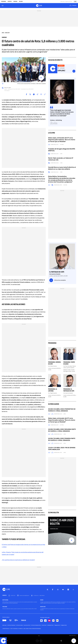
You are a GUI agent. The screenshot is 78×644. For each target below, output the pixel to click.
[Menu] (3, 6)
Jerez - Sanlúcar (6, 33)
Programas (4, 2)
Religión (21, 2)
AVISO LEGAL (4, 625)
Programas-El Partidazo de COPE (69, 390)
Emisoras (15, 2)
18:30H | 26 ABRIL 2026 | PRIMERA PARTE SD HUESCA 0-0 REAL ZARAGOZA (62, 439)
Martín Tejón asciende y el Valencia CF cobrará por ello (61, 159)
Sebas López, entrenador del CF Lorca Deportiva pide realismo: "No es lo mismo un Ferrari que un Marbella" (62, 140)
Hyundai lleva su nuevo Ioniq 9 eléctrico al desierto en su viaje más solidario (62, 168)
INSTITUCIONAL (5, 600)
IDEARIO (42, 600)
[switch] (39, 636)
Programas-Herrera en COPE (54, 363)
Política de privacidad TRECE (36, 625)
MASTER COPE (43, 607)
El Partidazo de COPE (57, 272)
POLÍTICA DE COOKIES (19, 625)
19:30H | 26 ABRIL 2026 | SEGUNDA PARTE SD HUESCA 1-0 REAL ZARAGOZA (62, 430)
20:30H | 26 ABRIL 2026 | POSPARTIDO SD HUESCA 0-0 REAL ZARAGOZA (62, 410)
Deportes (10, 2)
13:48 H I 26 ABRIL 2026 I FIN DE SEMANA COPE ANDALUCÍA (62, 449)
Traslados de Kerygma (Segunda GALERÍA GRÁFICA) (62, 150)
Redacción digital (8, 88)
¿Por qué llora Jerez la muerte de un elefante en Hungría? (18, 560)
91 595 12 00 (13, 596)
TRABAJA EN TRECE (64, 625)
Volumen (61, 641)
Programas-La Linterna (53, 390)
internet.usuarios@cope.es (24, 596)
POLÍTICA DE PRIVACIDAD (11, 625)
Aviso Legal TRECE (27, 625)
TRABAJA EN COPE (57, 625)
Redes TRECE (44, 625)
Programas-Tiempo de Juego (69, 363)
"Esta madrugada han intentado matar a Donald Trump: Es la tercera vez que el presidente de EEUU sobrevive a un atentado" (62, 113)
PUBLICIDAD (5, 607)
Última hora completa (58, 280)
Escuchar (74, 71)
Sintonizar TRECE (50, 625)
